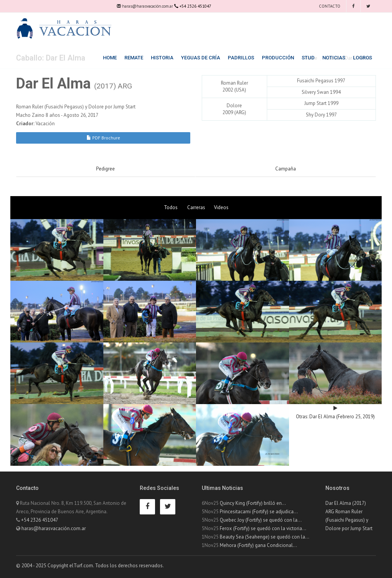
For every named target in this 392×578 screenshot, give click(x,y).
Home (110, 58)
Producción (278, 58)
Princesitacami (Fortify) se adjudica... (259, 512)
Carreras (196, 207)
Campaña (286, 169)
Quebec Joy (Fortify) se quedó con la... (261, 520)
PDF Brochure (103, 138)
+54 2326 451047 (40, 520)
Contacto (329, 6)
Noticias (334, 58)
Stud (308, 58)
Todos (171, 207)
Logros (363, 58)
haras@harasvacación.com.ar (145, 6)
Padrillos (241, 58)
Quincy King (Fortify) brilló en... (253, 503)
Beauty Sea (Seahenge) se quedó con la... (265, 537)
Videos (221, 207)
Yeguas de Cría (201, 58)
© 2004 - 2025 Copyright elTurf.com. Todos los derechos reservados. (90, 566)
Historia (162, 58)
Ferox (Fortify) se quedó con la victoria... (263, 528)
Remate (134, 58)
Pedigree (105, 169)
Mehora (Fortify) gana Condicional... (258, 545)
